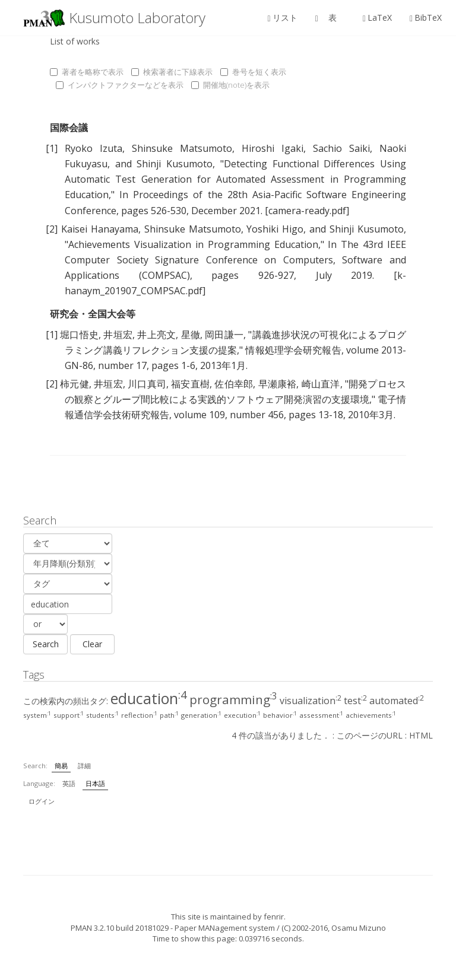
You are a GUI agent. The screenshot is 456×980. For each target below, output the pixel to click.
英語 (69, 783)
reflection (139, 715)
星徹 (191, 335)
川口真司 (147, 384)
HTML (421, 735)
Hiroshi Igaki (273, 148)
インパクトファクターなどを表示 (120, 85)
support (69, 715)
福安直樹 (190, 384)
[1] (52, 148)
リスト (283, 17)
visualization (311, 701)
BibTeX (426, 17)
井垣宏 (118, 335)
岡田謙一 (224, 335)
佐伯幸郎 (234, 384)
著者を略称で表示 (87, 72)
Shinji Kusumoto (175, 164)
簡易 (61, 766)
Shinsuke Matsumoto (182, 148)
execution (242, 715)
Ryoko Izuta (94, 148)
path (169, 715)
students (102, 715)
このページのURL (370, 735)
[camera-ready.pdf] (307, 211)
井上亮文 (156, 335)
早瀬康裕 (278, 384)
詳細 (84, 766)
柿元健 (75, 384)
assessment (321, 715)
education (149, 698)
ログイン (42, 801)
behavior (280, 715)
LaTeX (377, 17)
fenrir (274, 917)
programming (233, 699)
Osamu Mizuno (359, 928)
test (355, 701)
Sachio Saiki (341, 148)
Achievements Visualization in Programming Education (193, 244)
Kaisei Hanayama (100, 229)
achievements (371, 715)
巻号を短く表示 (253, 72)
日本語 (95, 783)
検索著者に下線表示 (172, 72)
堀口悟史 (79, 335)
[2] (52, 229)
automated (397, 701)
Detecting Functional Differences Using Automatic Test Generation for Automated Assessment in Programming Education (235, 179)
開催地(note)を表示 (230, 85)
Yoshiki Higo (275, 229)
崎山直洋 (321, 384)
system (37, 715)
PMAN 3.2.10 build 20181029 (120, 928)
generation (201, 715)
